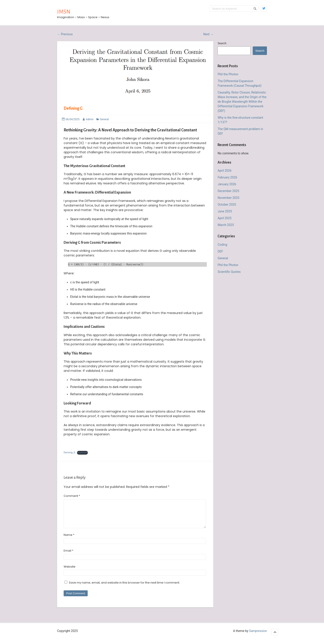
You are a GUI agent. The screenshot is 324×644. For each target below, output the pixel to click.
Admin (90, 119)
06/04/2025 (73, 119)
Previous (65, 34)
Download (82, 453)
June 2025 (225, 211)
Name (69, 540)
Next (208, 34)
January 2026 (227, 184)
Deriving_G (69, 453)
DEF (220, 251)
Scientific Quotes (229, 272)
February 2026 (227, 177)
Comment (72, 496)
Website (70, 572)
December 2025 (228, 191)
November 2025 (228, 198)
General (104, 119)
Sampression (258, 636)
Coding (222, 245)
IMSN (64, 12)
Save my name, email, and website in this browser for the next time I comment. (124, 588)
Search (222, 43)
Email (68, 556)
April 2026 (225, 171)
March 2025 (226, 225)
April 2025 (225, 218)
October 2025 (227, 205)
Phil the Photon (228, 74)
